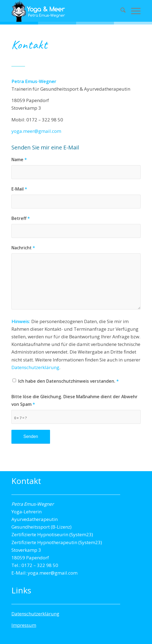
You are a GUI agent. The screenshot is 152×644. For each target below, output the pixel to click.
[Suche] (120, 11)
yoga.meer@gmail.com (36, 131)
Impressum (24, 625)
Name (19, 160)
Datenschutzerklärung (35, 367)
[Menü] (133, 11)
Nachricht (23, 248)
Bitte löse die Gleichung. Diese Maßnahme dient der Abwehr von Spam (75, 400)
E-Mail (19, 189)
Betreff (21, 218)
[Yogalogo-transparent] (63, 11)
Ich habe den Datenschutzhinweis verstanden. (69, 381)
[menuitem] (120, 11)
